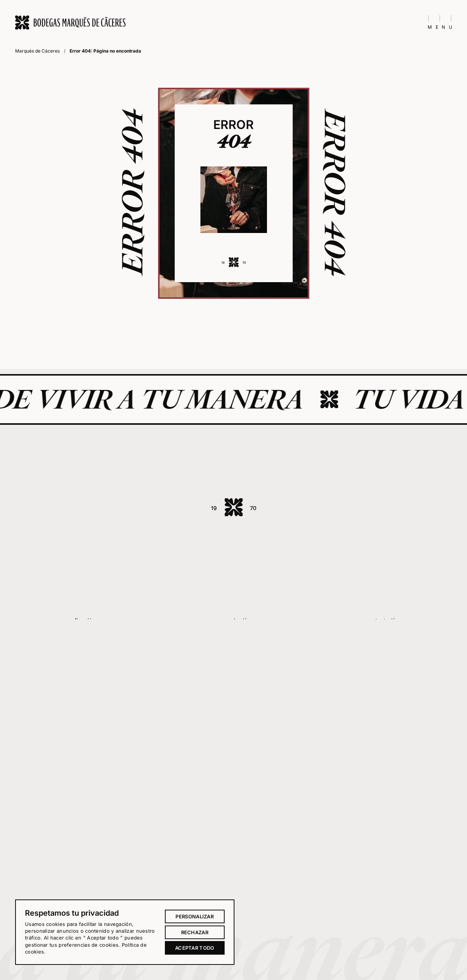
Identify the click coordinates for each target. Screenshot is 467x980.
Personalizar (195, 916)
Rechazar (195, 932)
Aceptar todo (195, 948)
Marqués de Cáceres (37, 51)
